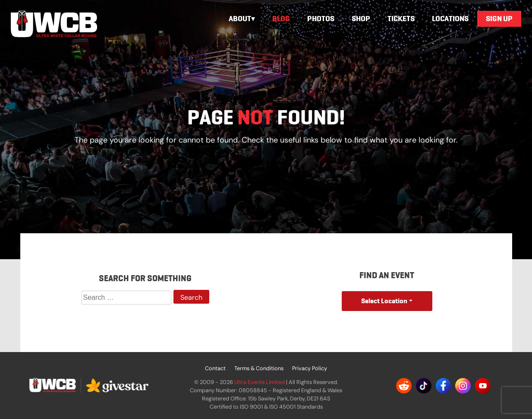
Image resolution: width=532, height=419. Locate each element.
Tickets (401, 19)
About (240, 19)
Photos (321, 19)
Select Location (384, 301)
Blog (281, 19)
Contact (215, 368)
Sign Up (499, 19)
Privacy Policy (310, 368)
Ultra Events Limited (260, 382)
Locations (450, 19)
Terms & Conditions (259, 368)
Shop (361, 19)
